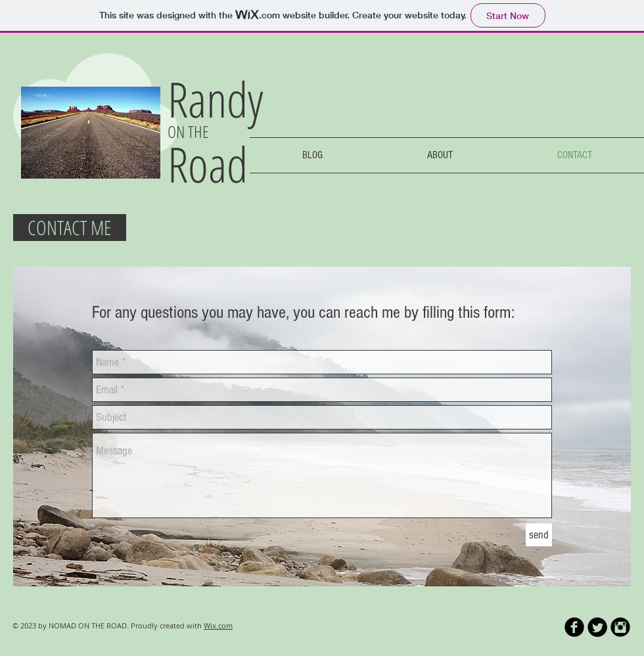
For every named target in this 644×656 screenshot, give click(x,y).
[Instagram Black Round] (620, 627)
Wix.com (218, 625)
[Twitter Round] (597, 627)
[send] (539, 535)
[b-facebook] (574, 627)
